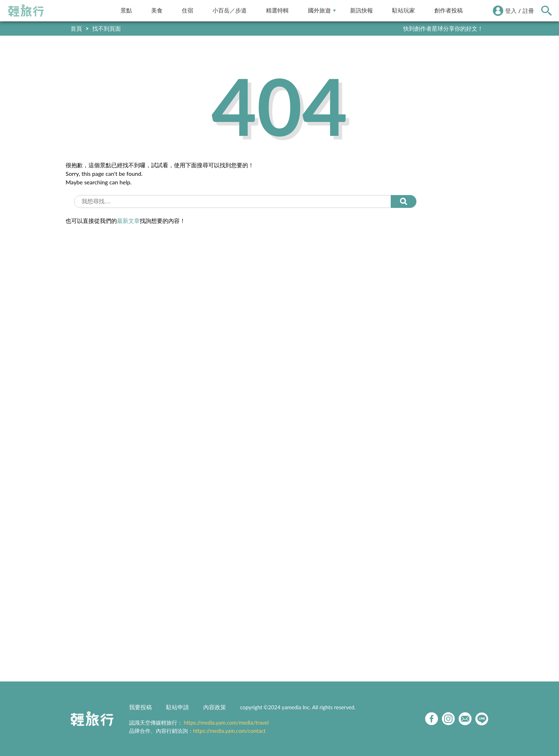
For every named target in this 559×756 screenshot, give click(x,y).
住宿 (188, 11)
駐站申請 (178, 707)
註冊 (528, 11)
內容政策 (215, 707)
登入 (511, 11)
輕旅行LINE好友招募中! (453, 28)
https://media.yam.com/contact (230, 731)
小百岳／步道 (230, 11)
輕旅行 (26, 11)
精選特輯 (277, 11)
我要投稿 (140, 707)
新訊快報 (361, 11)
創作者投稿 (448, 11)
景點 (126, 11)
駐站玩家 (404, 11)
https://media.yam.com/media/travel (226, 722)
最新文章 (128, 221)
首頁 (76, 28)
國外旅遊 (322, 11)
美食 (157, 11)
